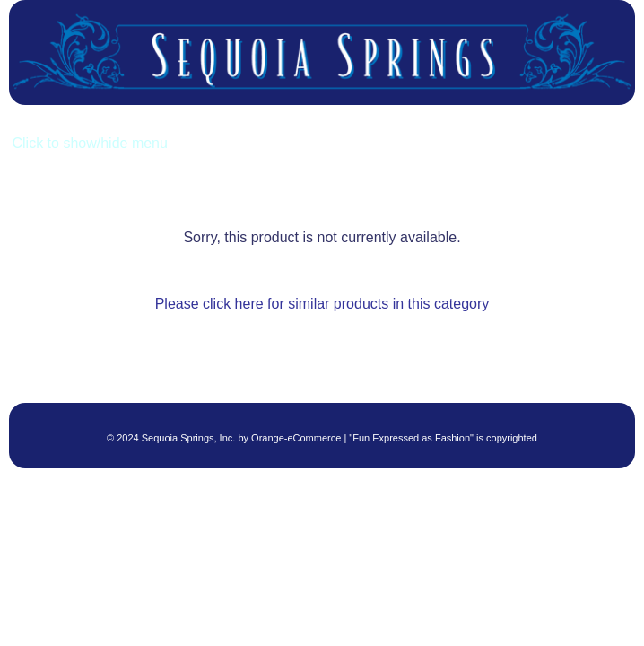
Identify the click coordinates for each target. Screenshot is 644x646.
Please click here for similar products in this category (322, 304)
